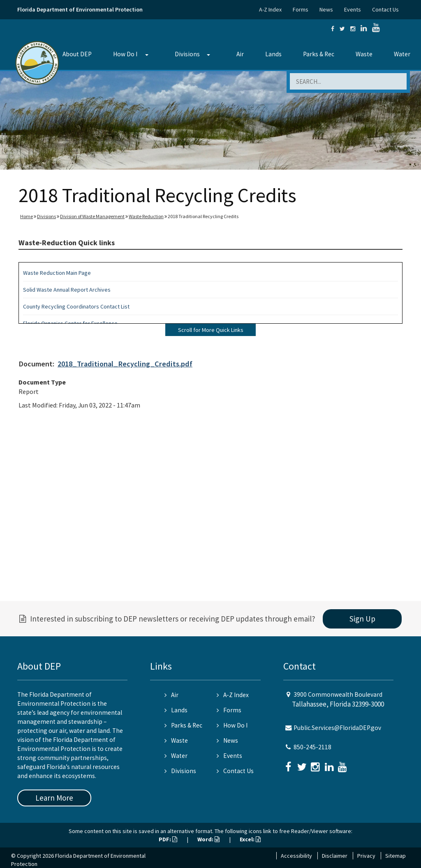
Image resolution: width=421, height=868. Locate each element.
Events (353, 9)
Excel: (250, 839)
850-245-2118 (312, 747)
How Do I (125, 54)
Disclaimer (335, 856)
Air (240, 54)
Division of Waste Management (92, 216)
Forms (301, 9)
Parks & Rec (319, 54)
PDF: (168, 839)
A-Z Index (270, 9)
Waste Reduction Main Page (57, 273)
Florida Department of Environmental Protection (80, 9)
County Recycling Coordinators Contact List (76, 306)
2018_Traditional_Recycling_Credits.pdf (125, 364)
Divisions (187, 54)
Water (402, 54)
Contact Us (385, 9)
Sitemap (396, 856)
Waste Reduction (146, 216)
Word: (208, 839)
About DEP (77, 54)
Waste (364, 54)
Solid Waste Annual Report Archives (67, 290)
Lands (273, 54)
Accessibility (296, 856)
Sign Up (362, 619)
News (326, 9)
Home (27, 216)
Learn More (54, 798)
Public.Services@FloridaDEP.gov (337, 728)
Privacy (366, 856)
